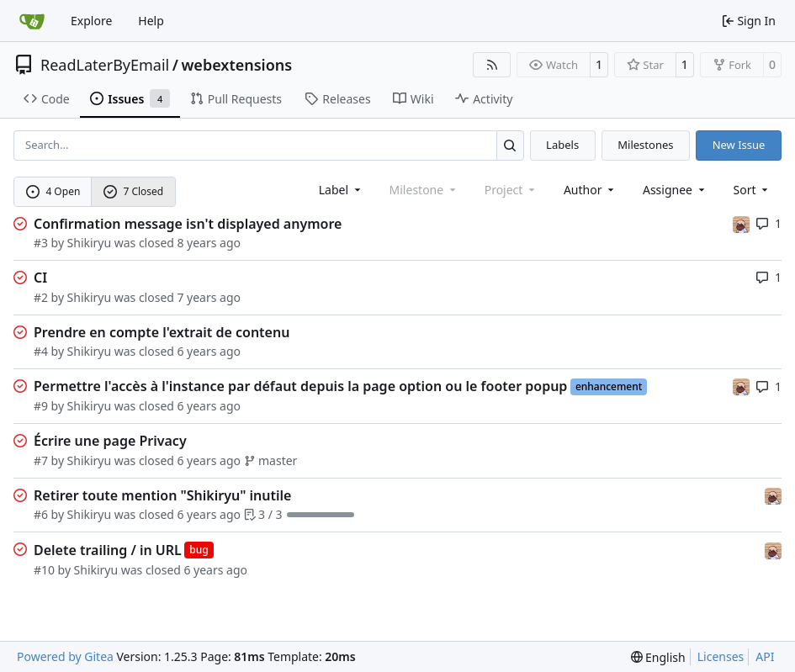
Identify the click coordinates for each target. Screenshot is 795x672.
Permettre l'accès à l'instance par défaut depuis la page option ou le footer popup (300, 386)
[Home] (32, 21)
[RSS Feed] (492, 65)
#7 (41, 460)
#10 (44, 570)
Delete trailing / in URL (108, 550)
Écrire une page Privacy (110, 441)
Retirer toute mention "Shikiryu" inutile (162, 495)
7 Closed (134, 191)
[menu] (753, 190)
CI (40, 278)
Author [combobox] (590, 190)
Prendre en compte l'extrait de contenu (162, 332)
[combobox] (341, 190)
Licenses (721, 656)
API (765, 656)
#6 (41, 514)
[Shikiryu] (741, 223)
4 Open (53, 191)
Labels (562, 145)
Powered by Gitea (65, 656)
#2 (41, 297)
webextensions (236, 65)
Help (151, 21)
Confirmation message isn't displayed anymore (188, 224)
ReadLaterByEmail (105, 65)
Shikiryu (90, 243)
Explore (91, 21)
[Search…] (510, 145)
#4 (41, 351)
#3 (41, 243)
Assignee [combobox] (675, 190)
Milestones (645, 145)
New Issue (739, 145)
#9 (41, 406)
